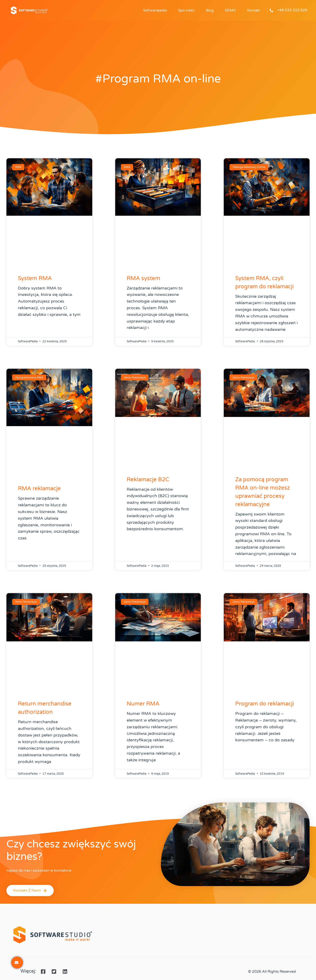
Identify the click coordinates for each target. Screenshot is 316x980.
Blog (210, 10)
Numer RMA (143, 704)
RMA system (143, 278)
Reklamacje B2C (148, 480)
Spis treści (186, 10)
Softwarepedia (155, 10)
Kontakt (254, 10)
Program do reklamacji (265, 704)
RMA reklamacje (39, 489)
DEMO (230, 10)
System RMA (35, 278)
